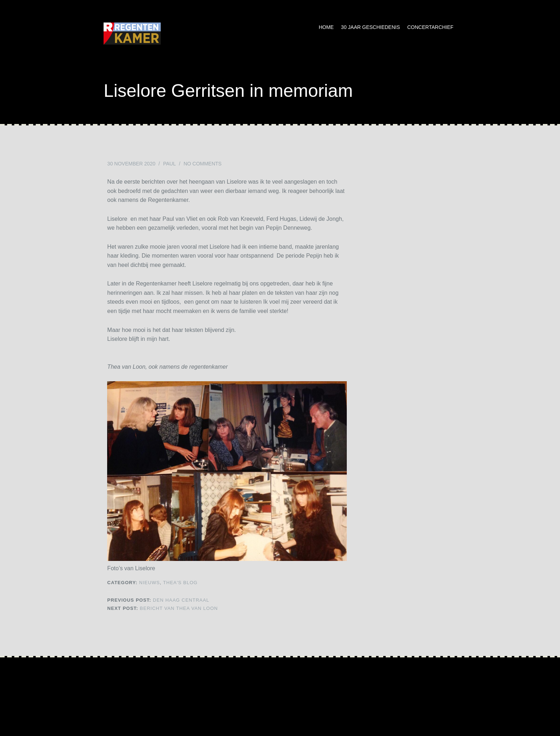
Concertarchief (430, 27)
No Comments (203, 164)
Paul (170, 164)
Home (326, 27)
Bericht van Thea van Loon (162, 608)
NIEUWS (150, 583)
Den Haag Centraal (158, 600)
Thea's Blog (181, 583)
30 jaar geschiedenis (371, 27)
